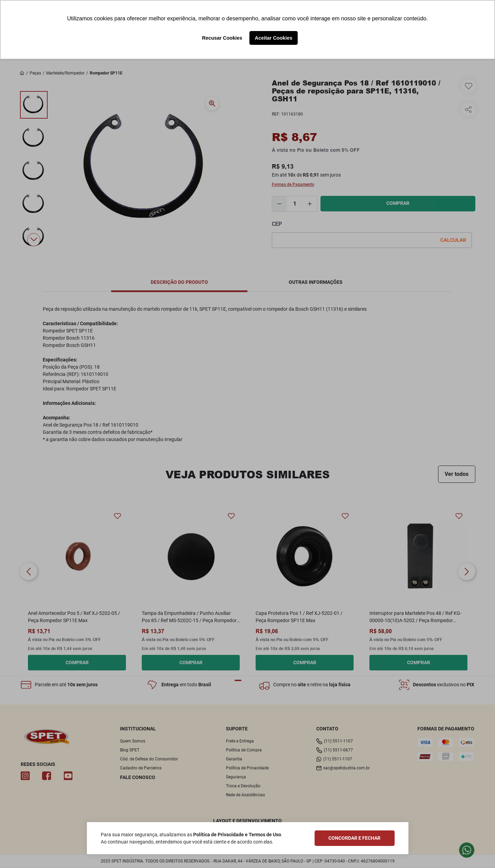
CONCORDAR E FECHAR (354, 838)
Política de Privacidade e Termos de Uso (237, 835)
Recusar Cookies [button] (222, 38)
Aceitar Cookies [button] (274, 38)
